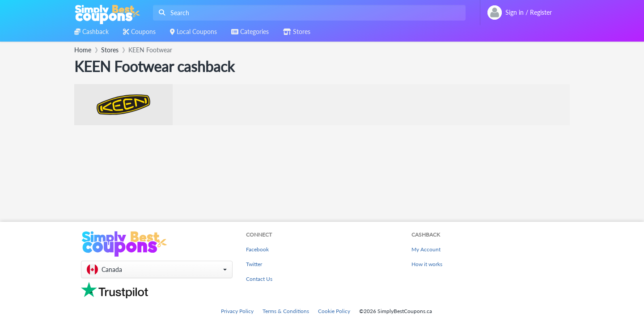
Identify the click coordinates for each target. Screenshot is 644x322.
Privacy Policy (237, 311)
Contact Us (259, 279)
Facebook (257, 249)
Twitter (254, 264)
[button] (157, 269)
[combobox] (307, 13)
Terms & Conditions (286, 311)
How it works (427, 264)
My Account (426, 249)
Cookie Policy (334, 311)
